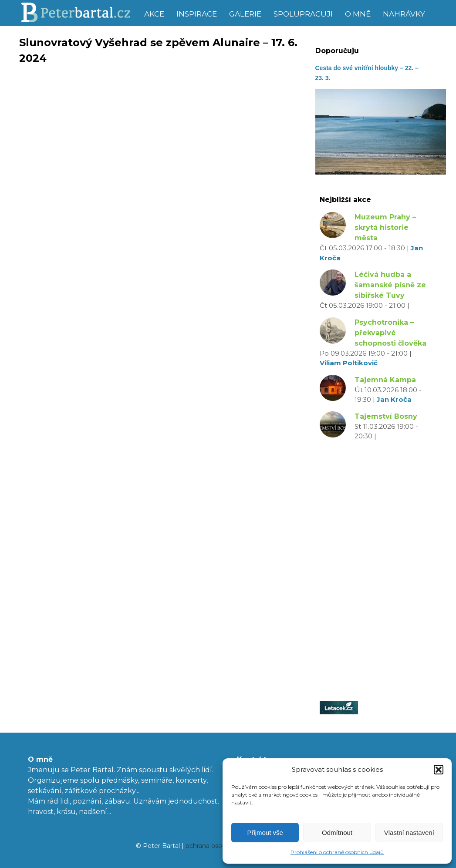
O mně (358, 14)
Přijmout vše (265, 833)
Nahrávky (404, 14)
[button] (439, 770)
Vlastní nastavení (409, 833)
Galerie (245, 14)
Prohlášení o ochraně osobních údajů (337, 852)
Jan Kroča (394, 399)
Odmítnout (337, 833)
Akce (154, 14)
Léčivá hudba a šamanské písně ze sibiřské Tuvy (390, 285)
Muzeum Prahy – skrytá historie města (385, 227)
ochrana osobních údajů (221, 846)
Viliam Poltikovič (349, 363)
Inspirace (197, 14)
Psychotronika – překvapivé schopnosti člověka (390, 333)
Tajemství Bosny (386, 416)
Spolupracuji (303, 14)
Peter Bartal (79, 13)
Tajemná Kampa (385, 380)
